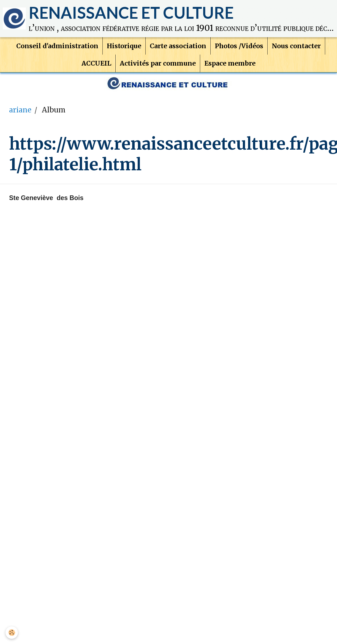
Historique (124, 38)
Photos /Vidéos (239, 38)
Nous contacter (296, 38)
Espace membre (230, 56)
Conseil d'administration (57, 38)
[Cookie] (12, 633)
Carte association (178, 38)
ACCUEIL (96, 56)
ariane (20, 97)
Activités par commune (158, 56)
